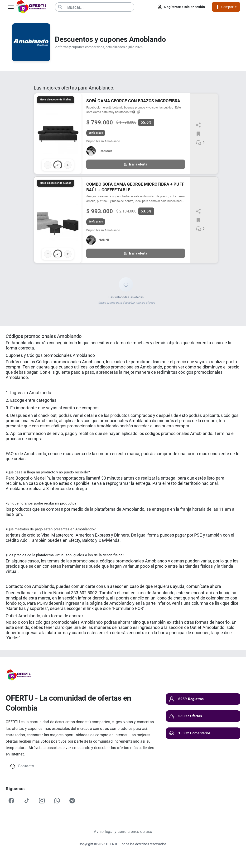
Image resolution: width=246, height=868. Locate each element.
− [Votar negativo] (48, 165)
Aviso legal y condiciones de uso (123, 832)
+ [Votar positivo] (68, 165)
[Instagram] (42, 801)
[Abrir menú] (11, 7)
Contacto (22, 766)
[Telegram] (72, 801)
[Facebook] (11, 801)
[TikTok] (27, 801)
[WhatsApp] (57, 801)
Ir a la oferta (136, 164)
